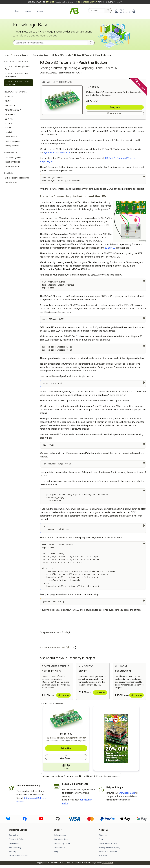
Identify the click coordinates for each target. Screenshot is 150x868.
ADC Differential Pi (13, 110)
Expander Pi (10, 114)
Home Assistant (12, 166)
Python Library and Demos (57, 152)
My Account (14, 843)
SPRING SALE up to (51, 2)
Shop (16, 11)
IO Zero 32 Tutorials (61, 55)
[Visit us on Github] (58, 818)
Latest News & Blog (108, 843)
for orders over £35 (99, 2)
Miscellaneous (11, 182)
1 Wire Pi (9, 97)
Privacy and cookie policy (110, 847)
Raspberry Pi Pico (13, 162)
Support (41, 11)
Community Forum (62, 843)
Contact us (14, 835)
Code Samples (60, 847)
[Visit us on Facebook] (25, 818)
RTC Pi (8, 128)
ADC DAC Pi (10, 105)
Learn (28, 11)
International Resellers (19, 856)
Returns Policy (15, 847)
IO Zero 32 (10, 123)
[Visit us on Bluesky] (8, 818)
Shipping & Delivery (17, 839)
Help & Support (61, 835)
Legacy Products (12, 146)
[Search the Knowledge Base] (51, 43)
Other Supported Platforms (17, 178)
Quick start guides (13, 157)
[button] (134, 11)
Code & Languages (13, 141)
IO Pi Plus (9, 119)
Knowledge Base (41, 55)
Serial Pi (8, 132)
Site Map (103, 856)
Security (12, 851)
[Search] (108, 11)
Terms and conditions (108, 851)
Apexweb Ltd (108, 863)
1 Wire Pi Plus (51, 671)
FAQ (56, 851)
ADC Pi (8, 101)
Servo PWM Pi (11, 137)
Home (7, 55)
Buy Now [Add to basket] (115, 107)
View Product (115, 113)
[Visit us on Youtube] (41, 818)
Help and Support (21, 55)
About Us (103, 835)
